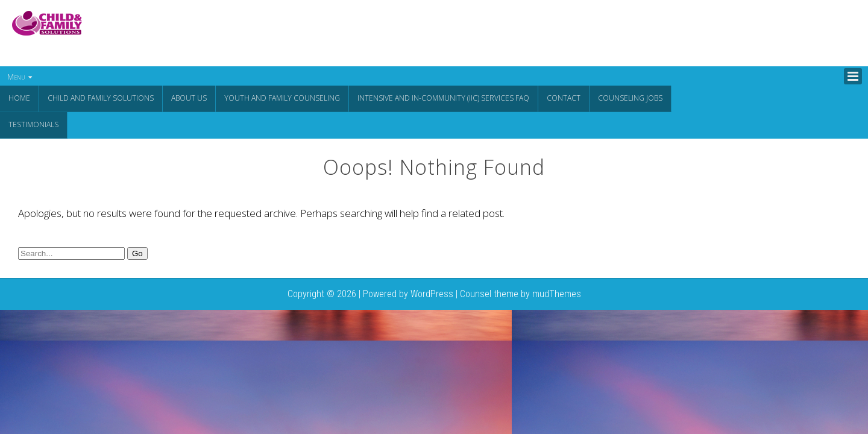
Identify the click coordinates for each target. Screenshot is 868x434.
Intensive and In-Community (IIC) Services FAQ (443, 98)
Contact (564, 98)
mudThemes (557, 293)
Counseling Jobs (630, 98)
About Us (189, 98)
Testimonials (33, 124)
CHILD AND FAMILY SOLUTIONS (101, 98)
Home (19, 98)
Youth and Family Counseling (282, 98)
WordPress (432, 293)
